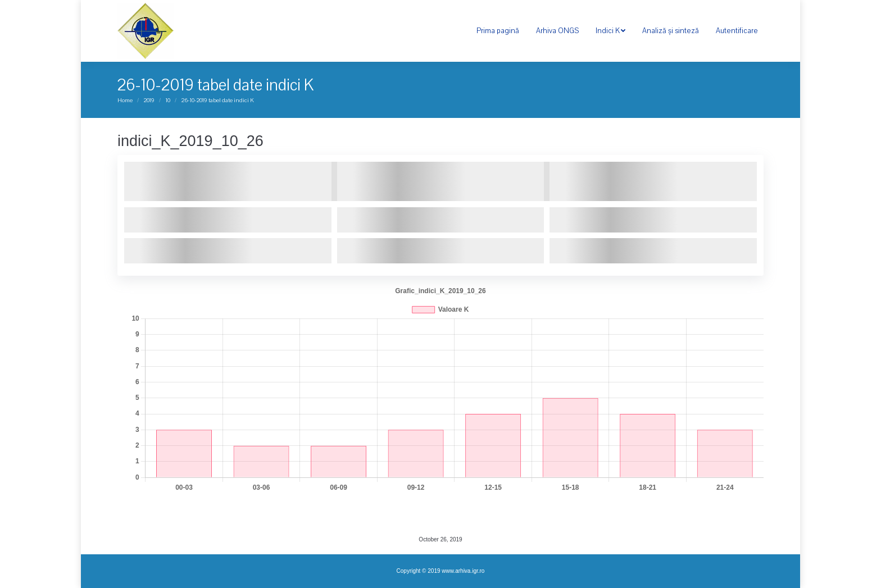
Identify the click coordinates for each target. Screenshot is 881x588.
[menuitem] (498, 31)
